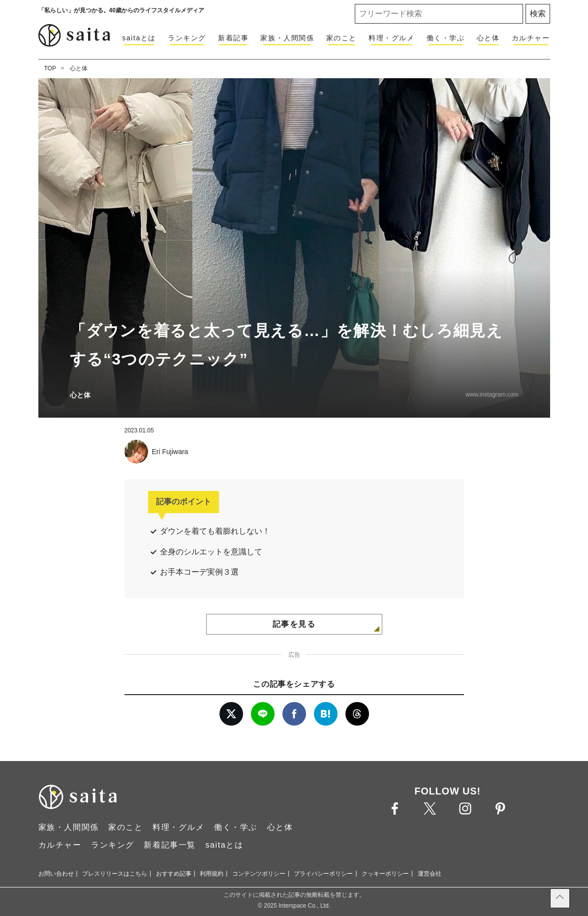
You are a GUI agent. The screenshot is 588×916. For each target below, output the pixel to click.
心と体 (488, 38)
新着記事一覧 (170, 845)
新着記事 (233, 38)
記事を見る (294, 624)
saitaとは (139, 38)
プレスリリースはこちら (115, 874)
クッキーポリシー (385, 874)
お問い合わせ (56, 874)
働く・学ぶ (446, 38)
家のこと (341, 38)
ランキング (187, 38)
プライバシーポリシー (323, 874)
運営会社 (430, 874)
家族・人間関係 (287, 38)
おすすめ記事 (174, 874)
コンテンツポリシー (259, 874)
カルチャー (531, 38)
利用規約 (212, 874)
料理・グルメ (392, 38)
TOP (50, 68)
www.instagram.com (492, 395)
